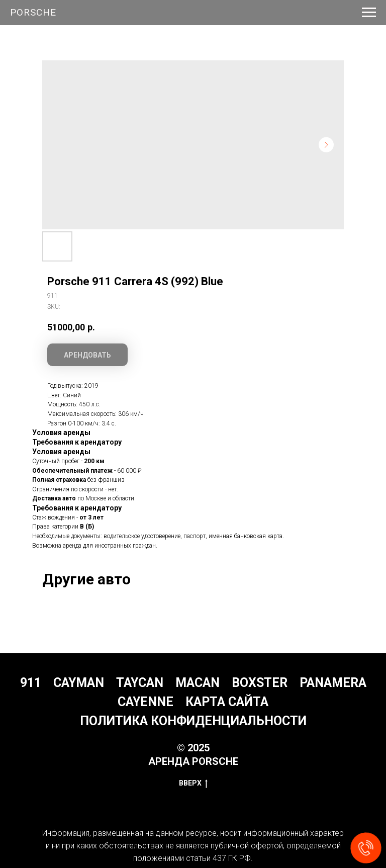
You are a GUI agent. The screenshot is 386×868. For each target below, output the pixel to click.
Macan (198, 683)
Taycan (140, 683)
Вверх (193, 784)
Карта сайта (227, 702)
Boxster (260, 683)
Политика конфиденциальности (193, 721)
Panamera (333, 683)
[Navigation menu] (369, 13)
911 (31, 683)
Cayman (79, 683)
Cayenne (146, 702)
